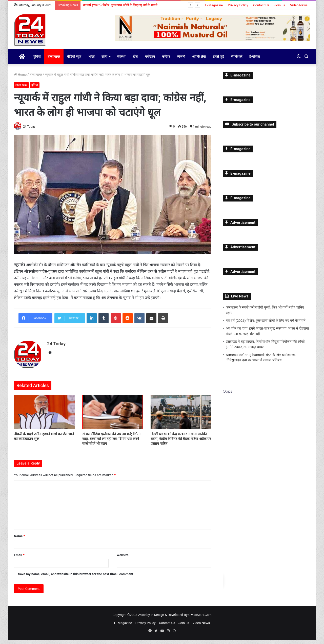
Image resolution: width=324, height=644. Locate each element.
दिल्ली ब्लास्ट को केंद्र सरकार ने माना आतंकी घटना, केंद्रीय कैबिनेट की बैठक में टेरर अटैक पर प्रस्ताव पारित (181, 443)
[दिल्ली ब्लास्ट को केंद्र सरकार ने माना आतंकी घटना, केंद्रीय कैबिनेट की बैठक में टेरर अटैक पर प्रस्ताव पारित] (181, 416)
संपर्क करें (237, 61)
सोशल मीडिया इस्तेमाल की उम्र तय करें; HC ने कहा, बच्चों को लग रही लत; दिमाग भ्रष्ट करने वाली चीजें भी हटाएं (111, 443)
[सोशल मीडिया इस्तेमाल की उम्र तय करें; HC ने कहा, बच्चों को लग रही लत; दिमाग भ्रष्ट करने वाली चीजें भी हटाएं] (113, 416)
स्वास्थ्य (121, 61)
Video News (299, 5)
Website (123, 559)
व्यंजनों (181, 61)
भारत (91, 61)
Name (19, 540)
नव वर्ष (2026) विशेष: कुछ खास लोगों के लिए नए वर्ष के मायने (120, 5)
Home (20, 79)
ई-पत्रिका (255, 61)
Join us (280, 5)
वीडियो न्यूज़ (74, 61)
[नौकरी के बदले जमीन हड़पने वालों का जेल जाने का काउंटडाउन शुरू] (44, 416)
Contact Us (261, 5)
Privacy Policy (238, 5)
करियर (166, 61)
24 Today (29, 131)
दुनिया (37, 61)
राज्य (104, 61)
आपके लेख (199, 61)
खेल (135, 61)
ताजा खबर (54, 61)
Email (19, 559)
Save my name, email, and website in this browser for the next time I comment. (76, 578)
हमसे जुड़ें (218, 61)
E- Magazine (214, 5)
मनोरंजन (150, 61)
